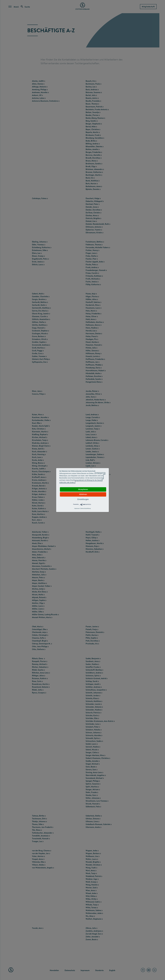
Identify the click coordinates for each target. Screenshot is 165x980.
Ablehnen (83, 494)
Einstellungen (83, 499)
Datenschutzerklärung (85, 508)
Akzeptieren (83, 489)
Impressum (77, 508)
